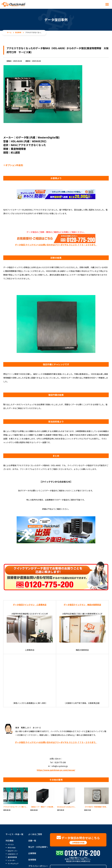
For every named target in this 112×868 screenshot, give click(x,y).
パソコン (11, 844)
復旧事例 (18, 32)
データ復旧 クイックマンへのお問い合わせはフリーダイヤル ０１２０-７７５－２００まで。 (56, 245)
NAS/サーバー (13, 851)
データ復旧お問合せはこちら (78, 840)
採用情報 (32, 860)
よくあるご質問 (35, 834)
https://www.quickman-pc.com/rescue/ (56, 770)
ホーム (9, 32)
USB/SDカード (13, 854)
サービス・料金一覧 (14, 834)
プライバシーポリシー (38, 866)
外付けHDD (12, 848)
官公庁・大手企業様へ (38, 847)
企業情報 (32, 853)
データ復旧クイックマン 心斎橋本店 (30, 605)
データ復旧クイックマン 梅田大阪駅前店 (82, 605)
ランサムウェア (13, 864)
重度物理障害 (12, 857)
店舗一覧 (32, 841)
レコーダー (12, 860)
